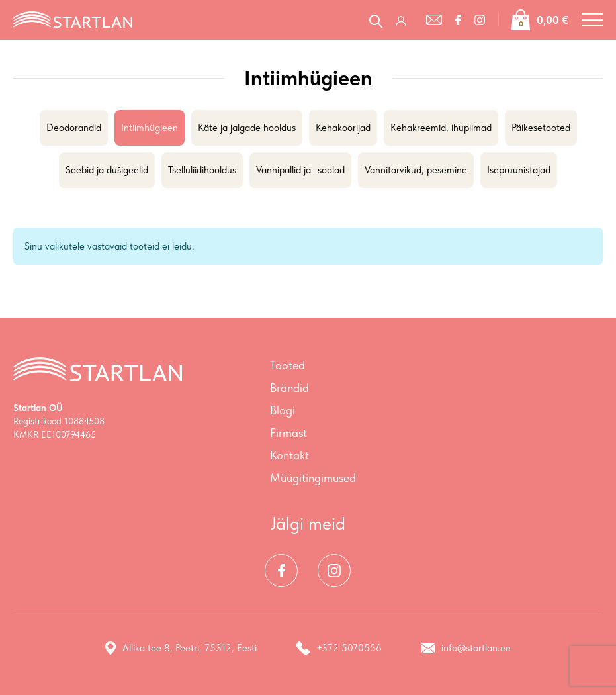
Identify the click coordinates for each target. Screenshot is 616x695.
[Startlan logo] (73, 19)
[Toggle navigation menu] (592, 20)
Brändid (289, 388)
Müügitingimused (313, 478)
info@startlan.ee (466, 648)
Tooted (287, 365)
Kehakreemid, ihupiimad (441, 128)
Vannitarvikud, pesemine (416, 170)
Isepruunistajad (519, 170)
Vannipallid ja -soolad (300, 170)
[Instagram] (480, 20)
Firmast (288, 433)
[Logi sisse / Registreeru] (404, 20)
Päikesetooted (541, 128)
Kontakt (289, 455)
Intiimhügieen (150, 128)
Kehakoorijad (343, 128)
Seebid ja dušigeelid (107, 170)
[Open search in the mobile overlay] (376, 20)
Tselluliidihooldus (202, 170)
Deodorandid (74, 128)
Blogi (283, 410)
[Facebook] (458, 20)
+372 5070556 (339, 648)
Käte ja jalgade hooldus (247, 128)
